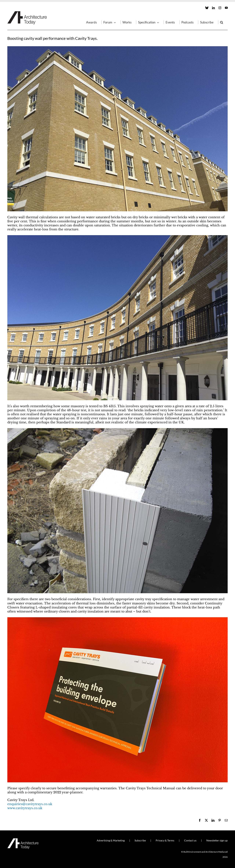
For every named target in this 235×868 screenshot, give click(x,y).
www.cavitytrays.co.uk (25, 808)
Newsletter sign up (217, 840)
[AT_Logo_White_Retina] (23, 840)
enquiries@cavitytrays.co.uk (30, 804)
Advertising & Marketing (111, 840)
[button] (222, 22)
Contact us (190, 840)
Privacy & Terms (165, 840)
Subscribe (140, 840)
